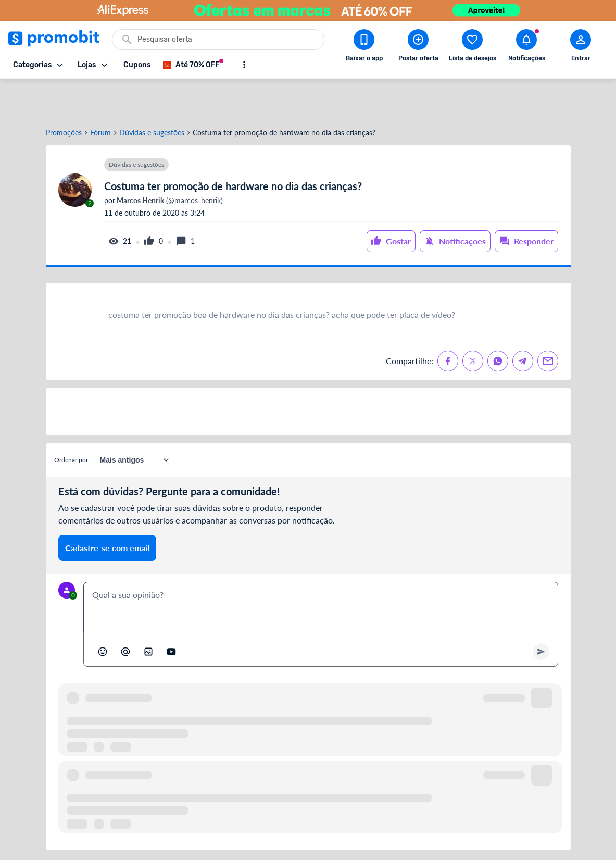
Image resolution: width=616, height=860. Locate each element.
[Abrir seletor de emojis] (103, 614)
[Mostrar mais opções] (244, 65)
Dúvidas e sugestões (152, 95)
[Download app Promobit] (364, 47)
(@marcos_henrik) (169, 163)
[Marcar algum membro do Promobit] (125, 614)
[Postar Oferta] (418, 47)
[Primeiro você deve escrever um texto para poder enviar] (541, 614)
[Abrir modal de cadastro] (581, 47)
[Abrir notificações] (526, 47)
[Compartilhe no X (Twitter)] (473, 323)
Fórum (100, 95)
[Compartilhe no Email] (548, 323)
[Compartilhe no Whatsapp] (498, 323)
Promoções (64, 95)
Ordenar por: (72, 422)
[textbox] (321, 570)
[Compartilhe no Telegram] (523, 323)
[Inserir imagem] (148, 614)
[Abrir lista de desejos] (472, 47)
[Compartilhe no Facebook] (448, 323)
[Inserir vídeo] (171, 614)
